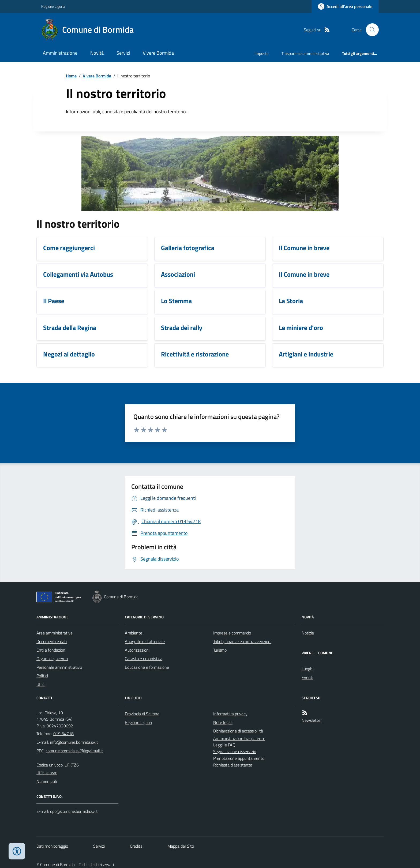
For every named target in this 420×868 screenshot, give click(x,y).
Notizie (308, 633)
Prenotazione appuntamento (239, 758)
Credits (136, 846)
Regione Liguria (53, 6)
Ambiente (134, 633)
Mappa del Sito (181, 846)
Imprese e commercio (232, 633)
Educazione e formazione (147, 667)
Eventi (307, 677)
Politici (42, 676)
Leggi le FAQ (224, 745)
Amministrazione (60, 53)
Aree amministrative (55, 633)
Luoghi (307, 669)
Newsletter (312, 720)
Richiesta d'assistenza (233, 765)
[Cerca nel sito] (370, 30)
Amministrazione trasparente (239, 738)
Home (71, 76)
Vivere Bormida (158, 53)
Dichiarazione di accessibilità (238, 731)
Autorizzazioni (137, 650)
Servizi (123, 53)
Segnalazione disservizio (235, 751)
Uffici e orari (47, 773)
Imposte (262, 53)
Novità (97, 53)
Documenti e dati (52, 641)
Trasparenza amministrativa (305, 53)
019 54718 (63, 734)
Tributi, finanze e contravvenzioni (242, 641)
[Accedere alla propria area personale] (345, 6)
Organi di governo (52, 659)
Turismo (220, 650)
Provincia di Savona (142, 714)
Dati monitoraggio (52, 846)
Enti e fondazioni (51, 650)
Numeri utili (47, 781)
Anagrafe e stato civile (145, 641)
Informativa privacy (230, 714)
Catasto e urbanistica (144, 659)
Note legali (223, 722)
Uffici (41, 684)
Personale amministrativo (59, 667)
